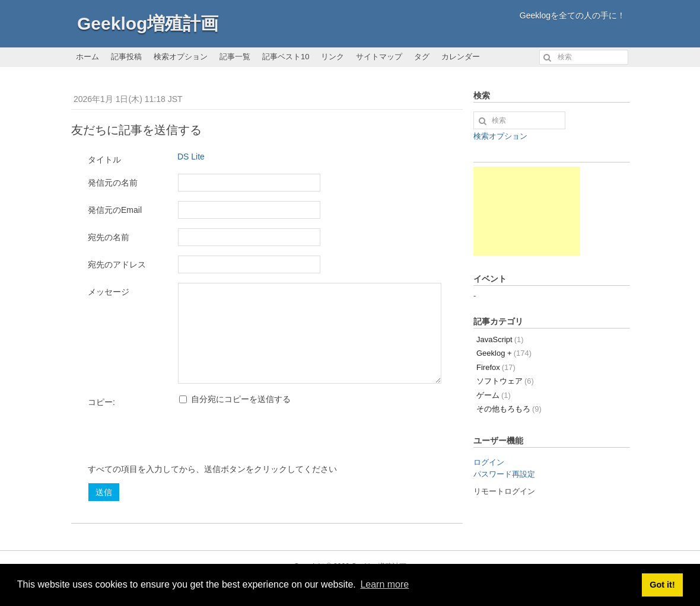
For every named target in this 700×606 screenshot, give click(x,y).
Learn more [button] (384, 584)
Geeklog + (504, 353)
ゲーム (494, 395)
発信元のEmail (115, 210)
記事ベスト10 (286, 57)
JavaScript (500, 339)
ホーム (87, 57)
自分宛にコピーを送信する (235, 399)
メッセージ (109, 292)
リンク (332, 57)
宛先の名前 (109, 237)
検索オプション (181, 57)
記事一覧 (235, 57)
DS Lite (191, 157)
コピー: (101, 402)
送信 (104, 492)
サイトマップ (379, 57)
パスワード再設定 (504, 474)
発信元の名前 (113, 183)
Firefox (496, 367)
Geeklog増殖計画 (148, 23)
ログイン (489, 462)
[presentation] (178, 440)
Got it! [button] (662, 585)
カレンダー (461, 57)
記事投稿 (126, 57)
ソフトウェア (505, 381)
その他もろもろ (509, 409)
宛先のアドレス (117, 264)
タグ (422, 57)
